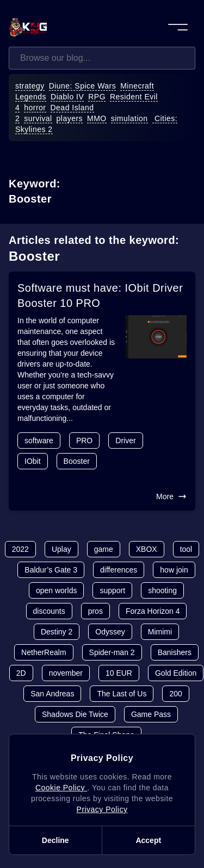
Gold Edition (176, 673)
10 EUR (119, 673)
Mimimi (160, 632)
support (112, 590)
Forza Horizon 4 (153, 611)
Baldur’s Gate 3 (51, 570)
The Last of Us (122, 694)
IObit (33, 461)
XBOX (147, 549)
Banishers (175, 652)
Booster (77, 461)
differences (119, 570)
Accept (148, 840)
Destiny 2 (57, 632)
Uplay (61, 549)
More (171, 496)
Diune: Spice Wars (83, 86)
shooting (162, 590)
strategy (30, 86)
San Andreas (52, 694)
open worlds (57, 590)
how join (174, 570)
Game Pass (151, 714)
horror (35, 108)
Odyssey (110, 632)
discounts (49, 611)
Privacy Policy (102, 809)
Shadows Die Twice (75, 714)
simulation (129, 118)
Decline (55, 840)
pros (95, 611)
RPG (97, 97)
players (70, 118)
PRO (84, 441)
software (39, 441)
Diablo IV (67, 97)
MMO (97, 118)
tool (186, 549)
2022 (20, 549)
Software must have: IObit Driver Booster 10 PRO (100, 295)
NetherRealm (44, 652)
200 (175, 694)
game (104, 549)
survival (38, 118)
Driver (125, 441)
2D (21, 673)
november (66, 673)
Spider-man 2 (112, 652)
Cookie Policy (61, 788)
